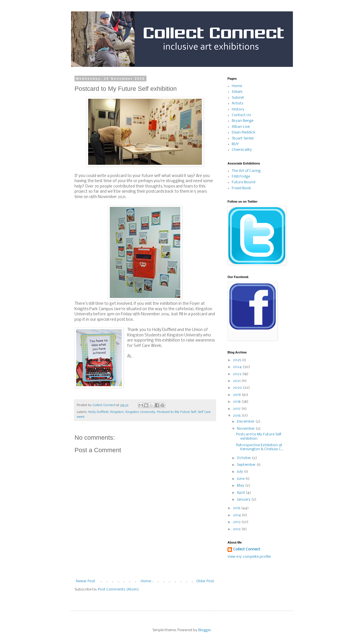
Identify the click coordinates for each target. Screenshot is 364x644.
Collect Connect (247, 549)
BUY (235, 144)
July (240, 472)
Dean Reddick (244, 132)
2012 (237, 529)
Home (146, 581)
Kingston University (140, 412)
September (247, 465)
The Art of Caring (246, 171)
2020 (238, 388)
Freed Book (241, 188)
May (241, 486)
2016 (237, 416)
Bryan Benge (243, 121)
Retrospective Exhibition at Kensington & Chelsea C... (260, 447)
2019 (237, 395)
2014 (237, 515)
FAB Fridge (241, 177)
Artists (238, 103)
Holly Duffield (98, 412)
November (246, 429)
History (238, 109)
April (241, 493)
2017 (237, 409)
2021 (237, 381)
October (244, 458)
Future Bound (244, 182)
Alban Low (241, 127)
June (241, 479)
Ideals (237, 92)
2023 (238, 374)
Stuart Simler (243, 138)
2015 (237, 508)
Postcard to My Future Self (177, 412)
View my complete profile (249, 557)
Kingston (117, 412)
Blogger (205, 630)
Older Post (205, 581)
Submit (238, 98)
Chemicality (242, 150)
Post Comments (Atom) (118, 590)
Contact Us (241, 115)
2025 (237, 360)
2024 (238, 367)
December (246, 422)
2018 (237, 402)
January (244, 500)
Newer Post (86, 581)
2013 (237, 522)
